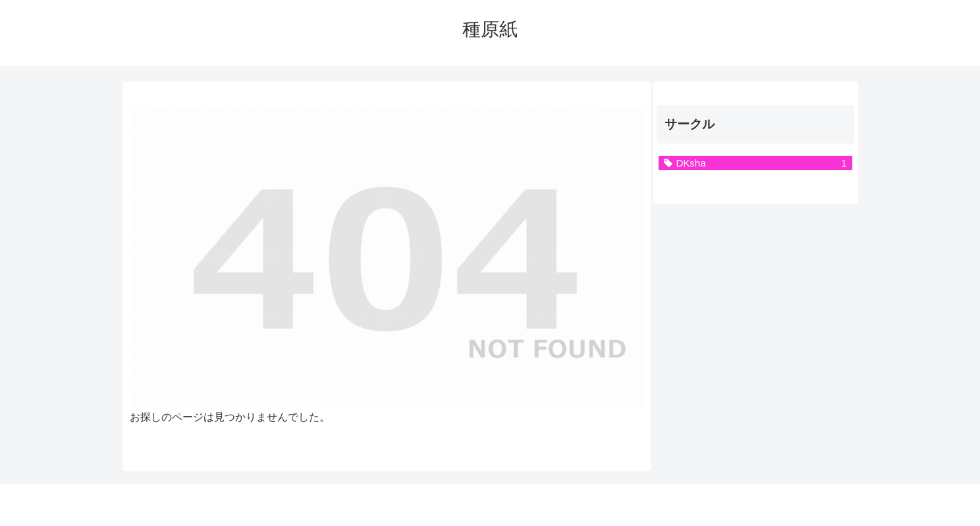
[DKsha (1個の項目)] (755, 163)
